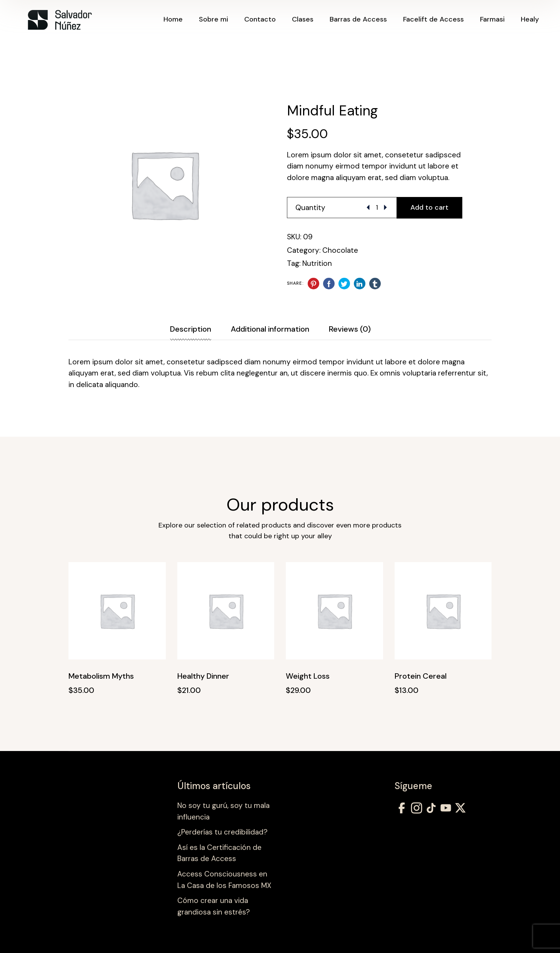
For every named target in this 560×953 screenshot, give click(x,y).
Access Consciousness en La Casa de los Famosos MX (224, 880)
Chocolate (340, 250)
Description (191, 329)
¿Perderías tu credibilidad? (222, 832)
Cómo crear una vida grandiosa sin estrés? (214, 906)
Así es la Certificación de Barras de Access (219, 853)
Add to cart (429, 207)
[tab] (200, 329)
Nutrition (317, 263)
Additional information (270, 329)
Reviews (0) (350, 329)
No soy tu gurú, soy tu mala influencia (223, 811)
